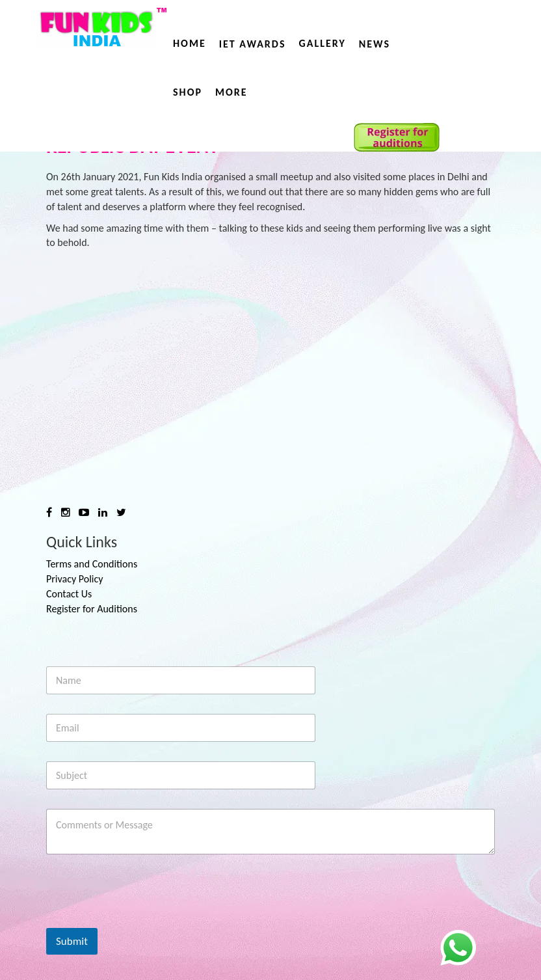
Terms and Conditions (92, 564)
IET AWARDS (253, 44)
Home (190, 43)
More (231, 92)
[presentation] (145, 919)
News (375, 44)
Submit (72, 941)
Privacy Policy (75, 579)
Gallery (322, 43)
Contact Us (69, 594)
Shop (188, 92)
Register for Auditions (92, 609)
